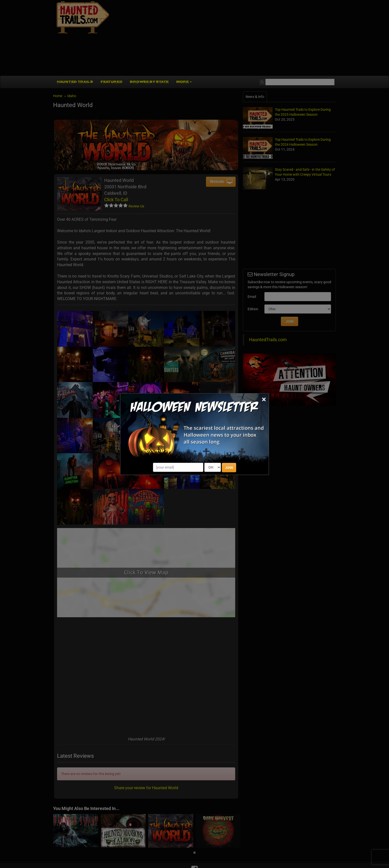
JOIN (229, 468)
